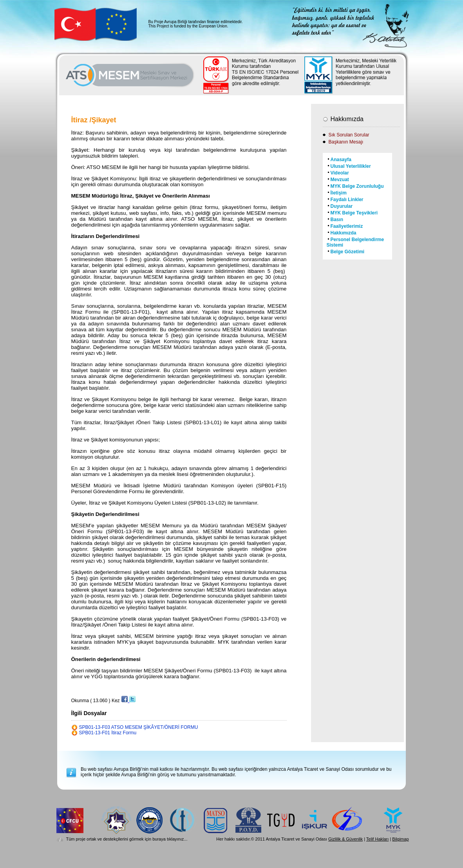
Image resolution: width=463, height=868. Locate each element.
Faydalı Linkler (347, 200)
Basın (337, 220)
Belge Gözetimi (348, 252)
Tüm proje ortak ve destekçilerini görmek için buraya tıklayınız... (127, 839)
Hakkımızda (344, 233)
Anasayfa (341, 160)
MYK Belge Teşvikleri (354, 213)
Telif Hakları (377, 839)
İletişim (339, 193)
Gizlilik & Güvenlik (345, 839)
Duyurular (342, 206)
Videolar (340, 173)
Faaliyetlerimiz (347, 226)
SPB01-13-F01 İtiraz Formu (108, 733)
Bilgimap (400, 839)
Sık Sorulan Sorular (349, 135)
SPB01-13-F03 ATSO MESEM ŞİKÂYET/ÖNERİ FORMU (139, 727)
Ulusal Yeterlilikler (351, 166)
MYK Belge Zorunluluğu (357, 186)
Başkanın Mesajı (346, 142)
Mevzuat (340, 180)
